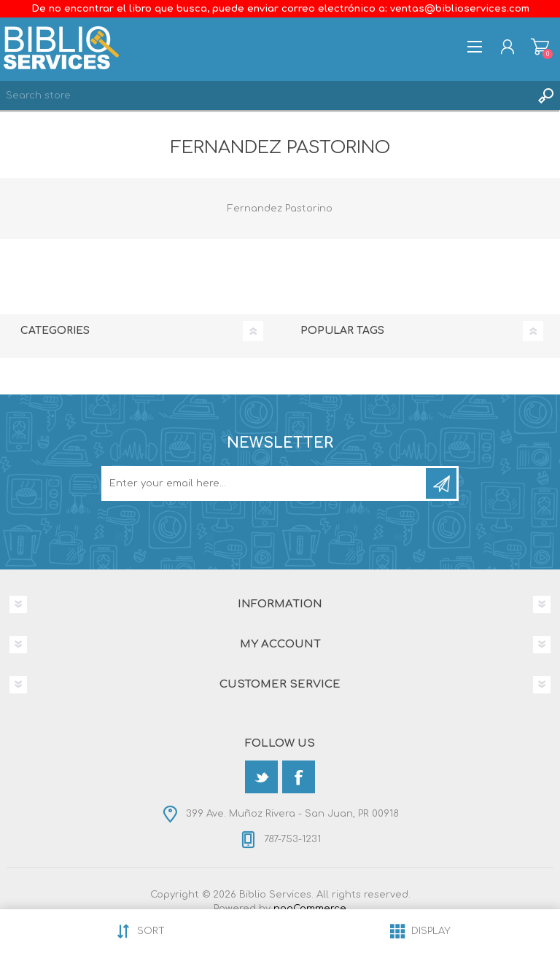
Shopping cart (540, 47)
